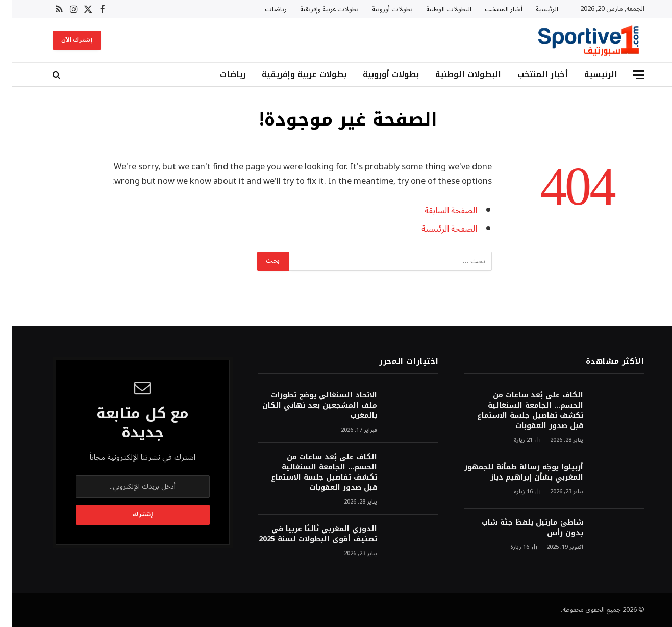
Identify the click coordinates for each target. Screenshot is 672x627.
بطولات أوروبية (380, 9)
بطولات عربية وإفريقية (317, 9)
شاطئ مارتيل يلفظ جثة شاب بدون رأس (520, 528)
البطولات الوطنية (437, 9)
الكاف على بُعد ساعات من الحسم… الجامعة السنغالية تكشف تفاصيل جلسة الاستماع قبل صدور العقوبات (518, 411)
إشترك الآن (65, 40)
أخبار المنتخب (491, 9)
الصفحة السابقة (439, 210)
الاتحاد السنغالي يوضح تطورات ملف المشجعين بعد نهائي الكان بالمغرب (307, 406)
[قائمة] (627, 75)
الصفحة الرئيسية (437, 229)
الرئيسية (535, 9)
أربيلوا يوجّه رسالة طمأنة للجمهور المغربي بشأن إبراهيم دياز (512, 472)
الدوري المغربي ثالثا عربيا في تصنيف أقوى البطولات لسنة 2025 (306, 534)
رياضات (264, 9)
